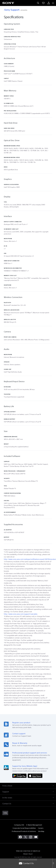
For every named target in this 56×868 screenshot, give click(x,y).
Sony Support (12, 10)
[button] (28, 786)
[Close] (54, 863)
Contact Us (26, 863)
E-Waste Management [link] (34, 825)
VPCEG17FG (24, 10)
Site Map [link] (41, 831)
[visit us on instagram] (31, 837)
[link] (5, 813)
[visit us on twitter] (25, 837)
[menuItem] (43, 3)
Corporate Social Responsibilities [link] (24, 828)
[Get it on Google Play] (20, 776)
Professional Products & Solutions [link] (24, 831)
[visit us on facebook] (20, 837)
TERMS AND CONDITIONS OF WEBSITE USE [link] (28, 851)
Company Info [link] (19, 825)
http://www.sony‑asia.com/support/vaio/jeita (21, 614)
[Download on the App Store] (35, 776)
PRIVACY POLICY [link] (28, 854)
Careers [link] (41, 828)
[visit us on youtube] (36, 837)
